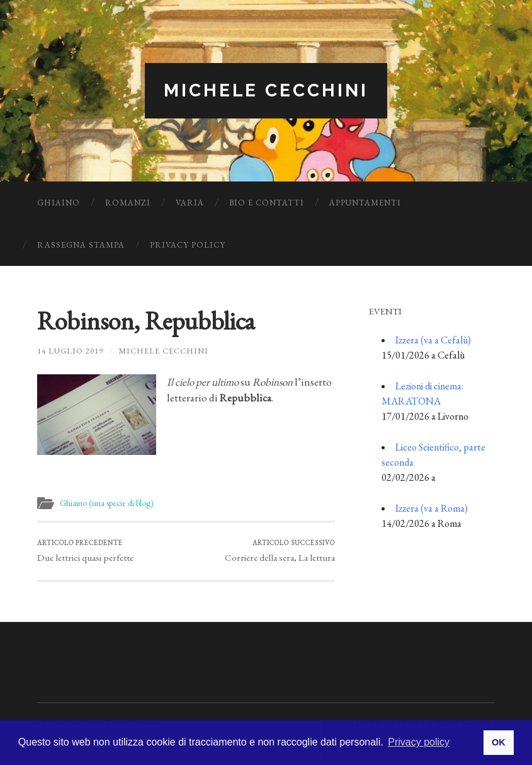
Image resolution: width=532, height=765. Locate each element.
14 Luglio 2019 (70, 351)
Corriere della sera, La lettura (280, 551)
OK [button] (499, 742)
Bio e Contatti (267, 203)
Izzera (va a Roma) (432, 508)
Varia (190, 203)
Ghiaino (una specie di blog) (107, 503)
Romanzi (128, 203)
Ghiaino (59, 203)
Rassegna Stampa (81, 245)
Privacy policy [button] (419, 742)
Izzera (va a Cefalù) (433, 340)
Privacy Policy (188, 245)
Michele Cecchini (266, 90)
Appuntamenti (365, 203)
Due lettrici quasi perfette (85, 551)
